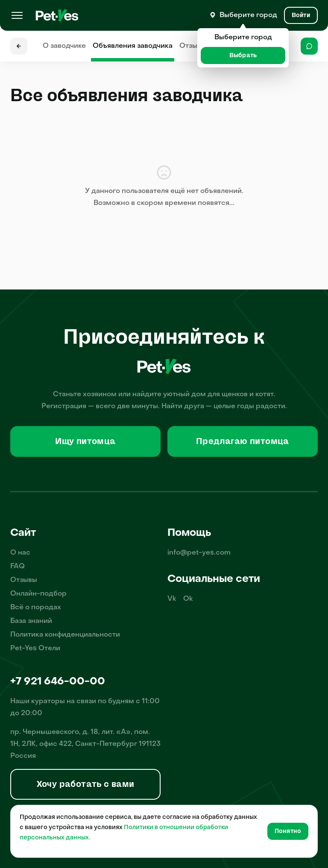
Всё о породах (36, 608)
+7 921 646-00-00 (58, 682)
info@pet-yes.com (199, 553)
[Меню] (17, 15)
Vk (172, 599)
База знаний (31, 621)
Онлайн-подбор (38, 594)
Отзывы (193, 46)
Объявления (133, 46)
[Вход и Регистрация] (301, 15)
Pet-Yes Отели (35, 649)
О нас (20, 553)
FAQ (18, 567)
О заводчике (64, 46)
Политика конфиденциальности (65, 635)
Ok (188, 599)
